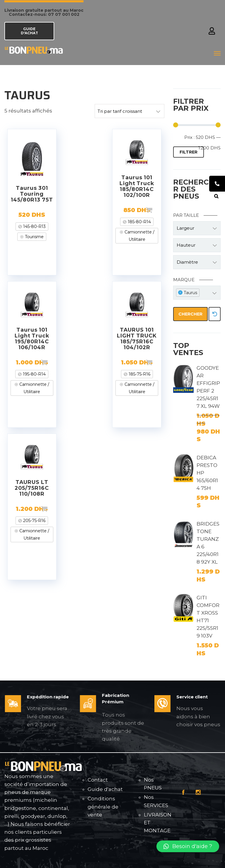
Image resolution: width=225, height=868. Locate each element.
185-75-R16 (139, 374)
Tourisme (34, 237)
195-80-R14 (34, 374)
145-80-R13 (34, 226)
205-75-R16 (34, 521)
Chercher (190, 314)
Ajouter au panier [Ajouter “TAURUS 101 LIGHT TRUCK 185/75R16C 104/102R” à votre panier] (158, 362)
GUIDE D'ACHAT (29, 31)
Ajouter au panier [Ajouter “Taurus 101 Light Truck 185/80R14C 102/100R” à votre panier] (158, 210)
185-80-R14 (139, 222)
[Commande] (129, 111)
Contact (98, 780)
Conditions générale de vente (103, 806)
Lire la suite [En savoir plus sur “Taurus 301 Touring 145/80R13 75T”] (54, 215)
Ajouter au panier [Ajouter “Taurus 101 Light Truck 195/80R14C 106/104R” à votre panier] (54, 362)
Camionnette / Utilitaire (139, 236)
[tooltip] (217, 184)
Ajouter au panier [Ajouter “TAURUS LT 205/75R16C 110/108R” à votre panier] (54, 509)
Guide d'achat (105, 789)
